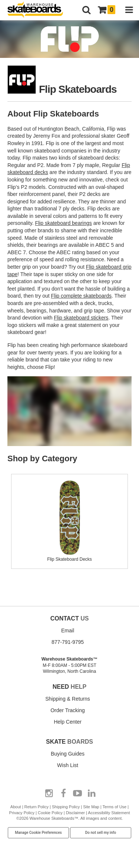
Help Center (68, 722)
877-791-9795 (68, 642)
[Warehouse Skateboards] (39, 10)
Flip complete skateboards (81, 296)
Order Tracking (68, 710)
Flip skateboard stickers (81, 318)
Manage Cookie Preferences (38, 833)
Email (68, 630)
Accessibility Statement (109, 813)
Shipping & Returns (68, 699)
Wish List (68, 765)
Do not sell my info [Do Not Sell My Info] (101, 833)
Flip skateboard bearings (63, 223)
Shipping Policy (66, 807)
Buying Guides (68, 754)
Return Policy (37, 807)
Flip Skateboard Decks (70, 556)
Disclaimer (75, 813)
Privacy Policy (22, 813)
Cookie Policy (50, 813)
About (16, 807)
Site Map (91, 807)
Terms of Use (114, 807)
